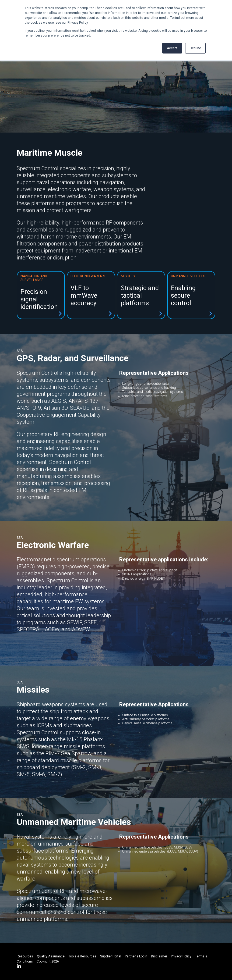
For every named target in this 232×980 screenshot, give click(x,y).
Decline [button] (195, 48)
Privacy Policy (181, 956)
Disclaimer (159, 956)
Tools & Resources (82, 956)
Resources (25, 956)
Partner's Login (136, 956)
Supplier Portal (111, 956)
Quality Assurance (51, 956)
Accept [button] (172, 48)
